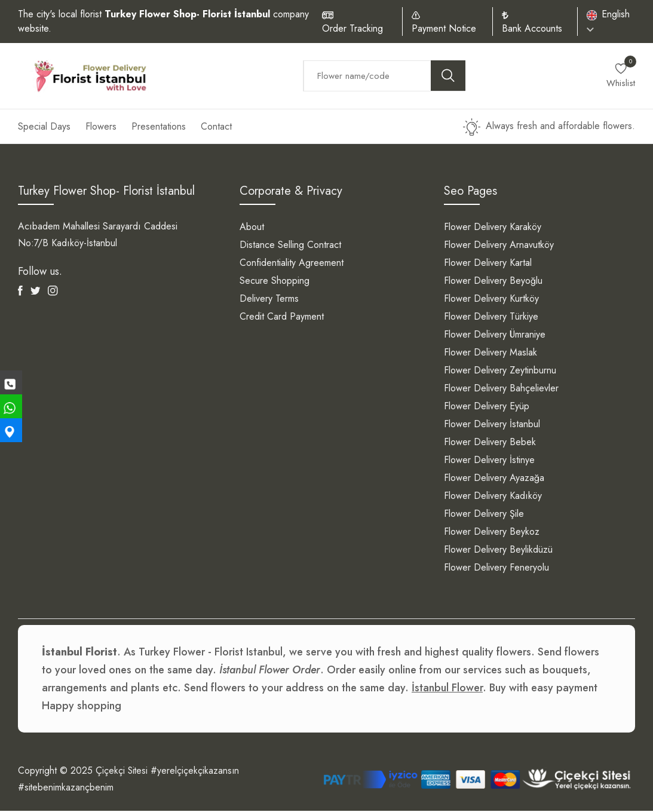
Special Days (44, 128)
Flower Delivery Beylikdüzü (498, 551)
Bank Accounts (532, 28)
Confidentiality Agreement (292, 264)
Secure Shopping (275, 282)
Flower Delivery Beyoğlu (493, 282)
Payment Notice (444, 28)
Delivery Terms (269, 300)
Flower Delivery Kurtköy (491, 300)
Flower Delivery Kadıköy (493, 497)
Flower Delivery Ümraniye (495, 335)
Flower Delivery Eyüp (487, 407)
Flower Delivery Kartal (488, 264)
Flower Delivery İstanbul (492, 425)
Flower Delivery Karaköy (493, 228)
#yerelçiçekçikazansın (196, 772)
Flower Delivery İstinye (489, 461)
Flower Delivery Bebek (490, 443)
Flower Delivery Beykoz (492, 533)
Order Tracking (352, 28)
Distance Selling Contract (290, 246)
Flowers (101, 128)
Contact (216, 128)
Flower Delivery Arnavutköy (499, 246)
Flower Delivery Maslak (490, 353)
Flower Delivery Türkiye (491, 318)
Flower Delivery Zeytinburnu (500, 371)
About (252, 228)
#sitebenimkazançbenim (66, 788)
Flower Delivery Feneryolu (496, 569)
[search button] (448, 76)
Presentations (159, 128)
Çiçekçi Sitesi (122, 772)
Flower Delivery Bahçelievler (501, 389)
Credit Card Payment (282, 318)
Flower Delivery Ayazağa (494, 479)
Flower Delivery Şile (484, 515)
